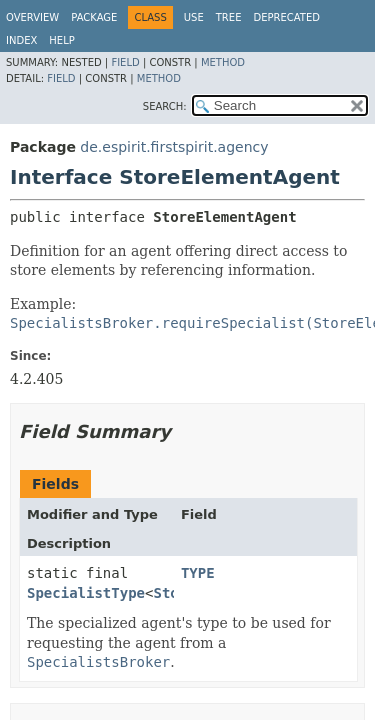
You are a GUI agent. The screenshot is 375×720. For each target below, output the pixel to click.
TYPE (198, 573)
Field (125, 62)
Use (194, 17)
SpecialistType (86, 593)
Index (21, 40)
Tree (229, 17)
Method (223, 62)
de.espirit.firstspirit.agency (174, 147)
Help (61, 40)
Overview (32, 17)
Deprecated (286, 17)
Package (94, 17)
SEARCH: (165, 106)
